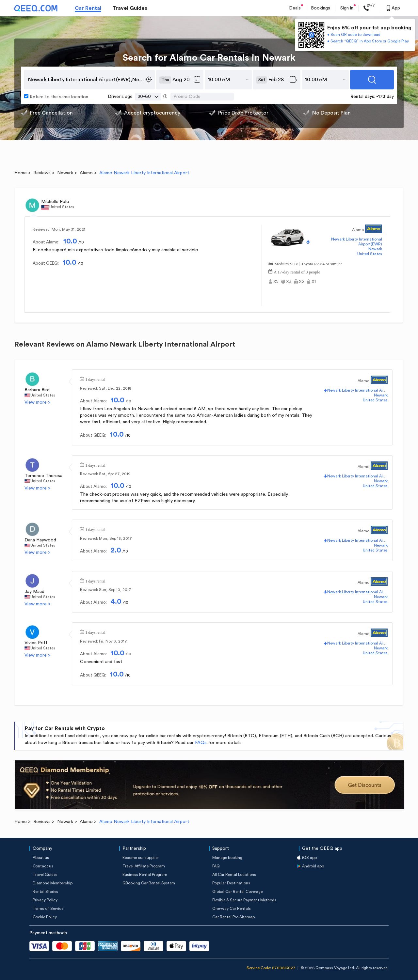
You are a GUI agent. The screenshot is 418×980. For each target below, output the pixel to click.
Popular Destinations (231, 883)
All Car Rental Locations (234, 875)
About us (41, 858)
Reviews (42, 173)
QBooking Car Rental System (149, 883)
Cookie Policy (45, 917)
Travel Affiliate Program (144, 866)
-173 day (385, 97)
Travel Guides (130, 8)
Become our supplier (141, 858)
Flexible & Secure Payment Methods (244, 900)
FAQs (201, 743)
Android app (313, 866)
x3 (289, 281)
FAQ (216, 866)
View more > (38, 402)
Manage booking (227, 858)
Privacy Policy (45, 900)
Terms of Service (48, 909)
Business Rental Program (145, 875)
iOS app (309, 858)
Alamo (86, 173)
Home (21, 173)
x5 (276, 281)
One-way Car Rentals (232, 909)
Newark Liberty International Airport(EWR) (357, 242)
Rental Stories (45, 892)
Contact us (43, 866)
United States (370, 254)
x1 (314, 281)
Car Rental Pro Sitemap (233, 917)
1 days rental (95, 379)
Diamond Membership (53, 883)
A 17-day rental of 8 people (297, 271)
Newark (65, 173)
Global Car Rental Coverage (237, 892)
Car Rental (88, 8)
